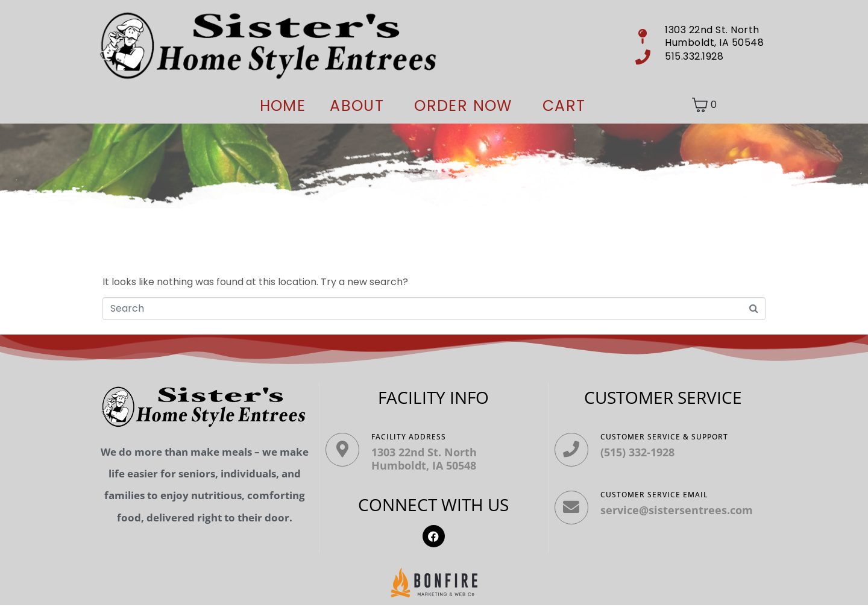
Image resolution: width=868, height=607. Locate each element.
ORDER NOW (463, 106)
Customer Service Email (658, 498)
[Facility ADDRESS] (344, 451)
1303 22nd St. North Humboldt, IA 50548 (428, 459)
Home (283, 106)
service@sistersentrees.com (680, 514)
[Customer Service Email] (573, 513)
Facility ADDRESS (412, 437)
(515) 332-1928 (641, 452)
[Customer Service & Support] (573, 451)
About (357, 106)
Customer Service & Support (668, 437)
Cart (564, 106)
